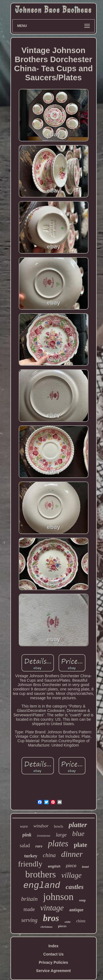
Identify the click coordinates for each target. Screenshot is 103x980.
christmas (46, 927)
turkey (31, 856)
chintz (81, 921)
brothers (41, 874)
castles (75, 887)
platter (78, 825)
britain (29, 899)
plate (81, 845)
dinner (72, 854)
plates (58, 843)
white (68, 922)
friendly (30, 864)
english (54, 866)
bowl (85, 867)
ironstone (44, 836)
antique (76, 910)
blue (78, 834)
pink (27, 835)
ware (24, 826)
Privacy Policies (53, 962)
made (29, 909)
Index (53, 946)
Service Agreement (53, 971)
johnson (58, 897)
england (42, 886)
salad (25, 846)
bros (51, 918)
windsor (41, 826)
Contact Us (54, 954)
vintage (52, 908)
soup (82, 900)
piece (71, 866)
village (71, 875)
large (61, 835)
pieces (62, 926)
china (49, 855)
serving (29, 920)
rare (39, 846)
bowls (59, 826)
